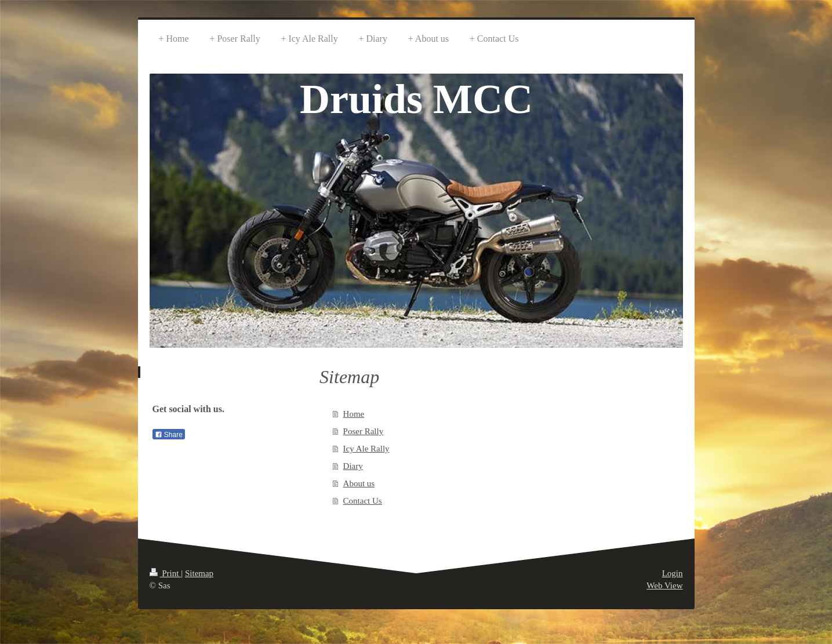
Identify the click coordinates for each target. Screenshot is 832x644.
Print (166, 573)
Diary (353, 466)
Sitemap (199, 573)
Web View (664, 585)
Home (354, 414)
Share (169, 435)
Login (673, 573)
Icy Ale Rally (366, 449)
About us (359, 483)
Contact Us (363, 501)
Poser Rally (364, 431)
